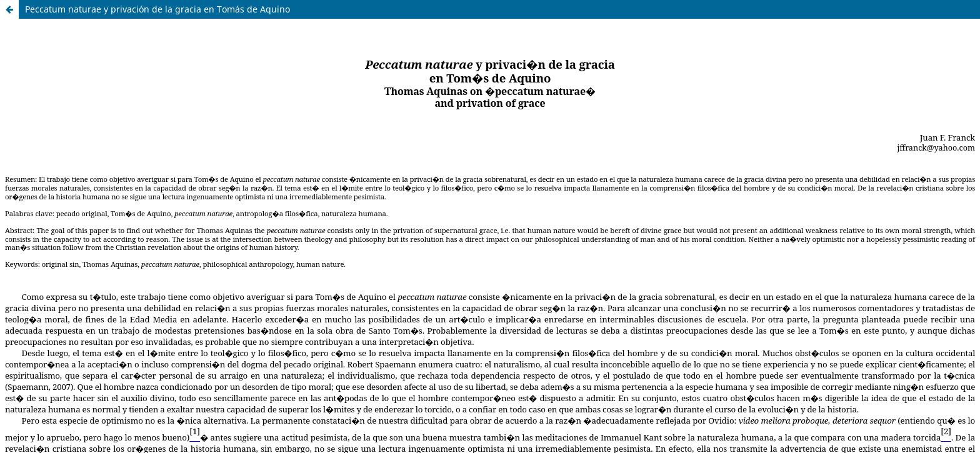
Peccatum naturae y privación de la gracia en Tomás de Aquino (157, 9)
